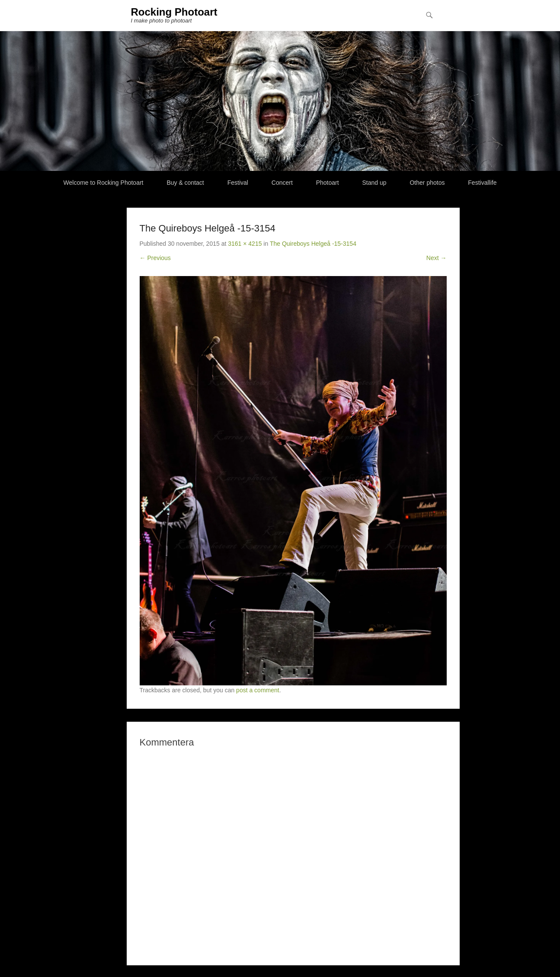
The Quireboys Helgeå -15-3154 (313, 244)
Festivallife (482, 183)
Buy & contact (185, 183)
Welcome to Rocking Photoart (104, 183)
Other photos (427, 183)
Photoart (328, 183)
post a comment (258, 690)
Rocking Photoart (174, 12)
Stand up (374, 183)
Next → (437, 258)
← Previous (155, 258)
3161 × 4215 (245, 244)
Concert (282, 183)
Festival (238, 183)
